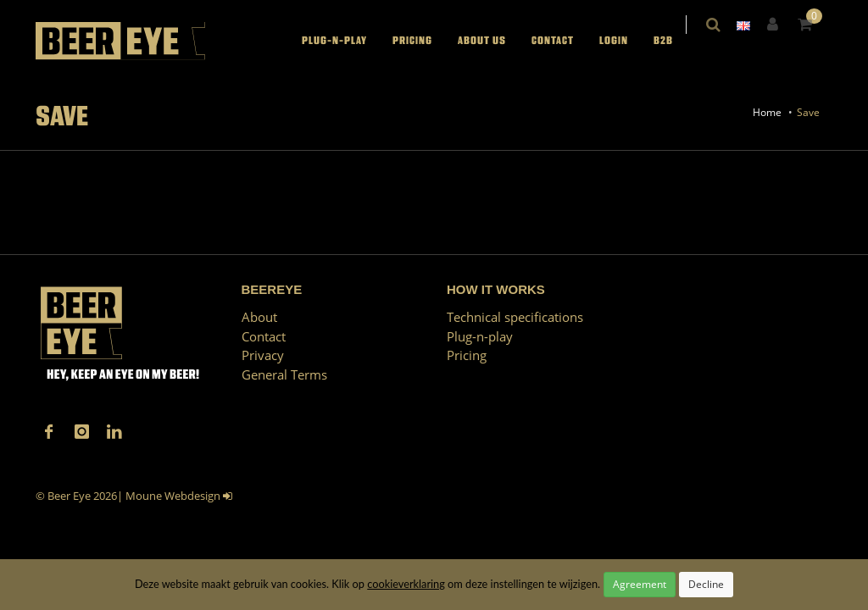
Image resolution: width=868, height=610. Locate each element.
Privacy (263, 355)
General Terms (284, 374)
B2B (674, 41)
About (259, 317)
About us (493, 41)
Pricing (423, 41)
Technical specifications (515, 317)
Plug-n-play (345, 41)
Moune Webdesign (173, 496)
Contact (564, 41)
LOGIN (625, 41)
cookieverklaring (406, 584)
